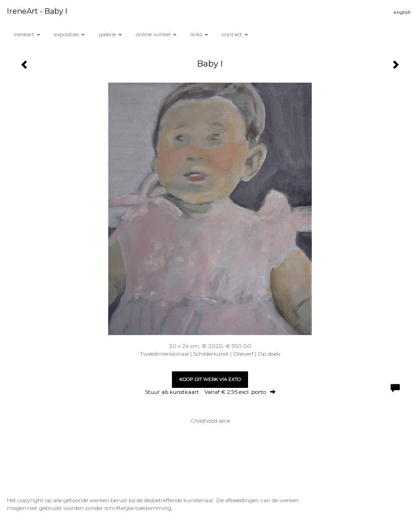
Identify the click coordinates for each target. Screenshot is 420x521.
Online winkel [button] (156, 34)
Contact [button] (235, 34)
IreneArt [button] (27, 34)
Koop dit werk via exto (210, 379)
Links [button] (199, 34)
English (402, 12)
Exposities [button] (69, 34)
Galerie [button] (110, 34)
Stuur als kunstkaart (210, 392)
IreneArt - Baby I (37, 11)
